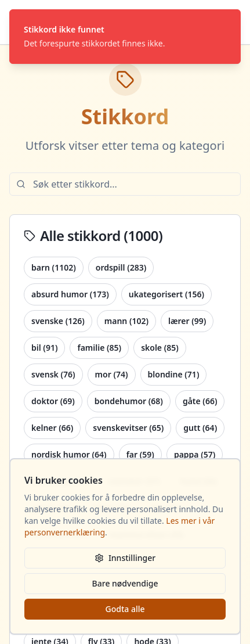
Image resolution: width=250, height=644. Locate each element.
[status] (125, 37)
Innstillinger (125, 558)
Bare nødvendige (125, 583)
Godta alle (125, 609)
